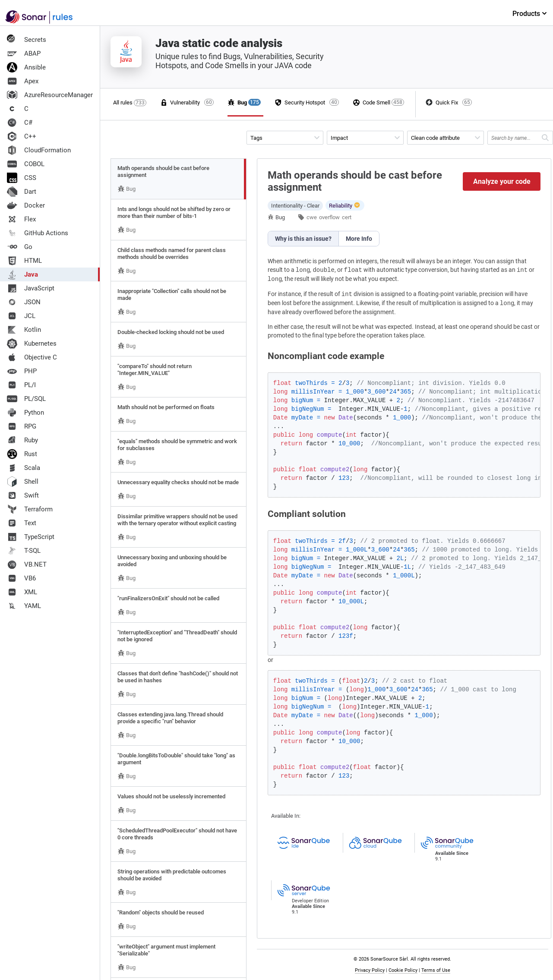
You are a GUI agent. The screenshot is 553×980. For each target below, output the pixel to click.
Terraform (30, 509)
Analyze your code (502, 181)
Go (20, 247)
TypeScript (31, 537)
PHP (22, 371)
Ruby (22, 440)
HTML (24, 261)
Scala (24, 468)
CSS (22, 178)
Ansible (26, 67)
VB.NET (27, 564)
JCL (21, 316)
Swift (23, 495)
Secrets (27, 40)
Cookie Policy (403, 970)
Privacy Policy (370, 970)
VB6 (21, 578)
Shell (23, 482)
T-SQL (24, 551)
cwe (312, 217)
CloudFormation (39, 150)
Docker (26, 205)
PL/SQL (26, 399)
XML (22, 592)
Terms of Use (436, 970)
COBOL (26, 164)
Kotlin (24, 330)
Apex (23, 81)
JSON (24, 302)
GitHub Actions (38, 233)
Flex (21, 219)
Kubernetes (32, 343)
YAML (24, 606)
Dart (22, 192)
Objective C (32, 357)
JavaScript (31, 288)
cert (347, 217)
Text (22, 523)
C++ (22, 136)
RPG (22, 426)
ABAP (24, 54)
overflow (329, 217)
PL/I (21, 385)
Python (25, 413)
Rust (22, 454)
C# (20, 123)
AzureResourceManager (50, 95)
